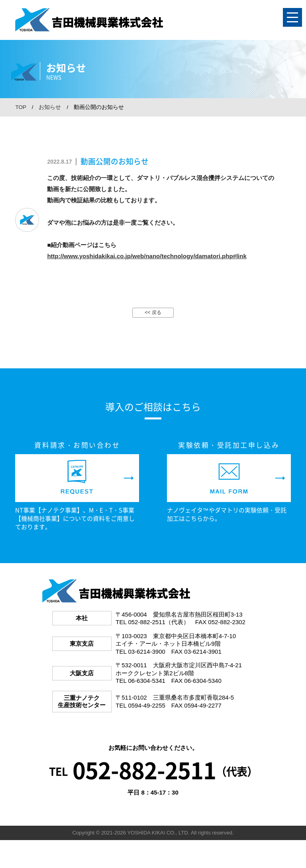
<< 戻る (153, 312)
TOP (21, 107)
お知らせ (50, 107)
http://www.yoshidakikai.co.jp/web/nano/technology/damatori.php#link (147, 256)
